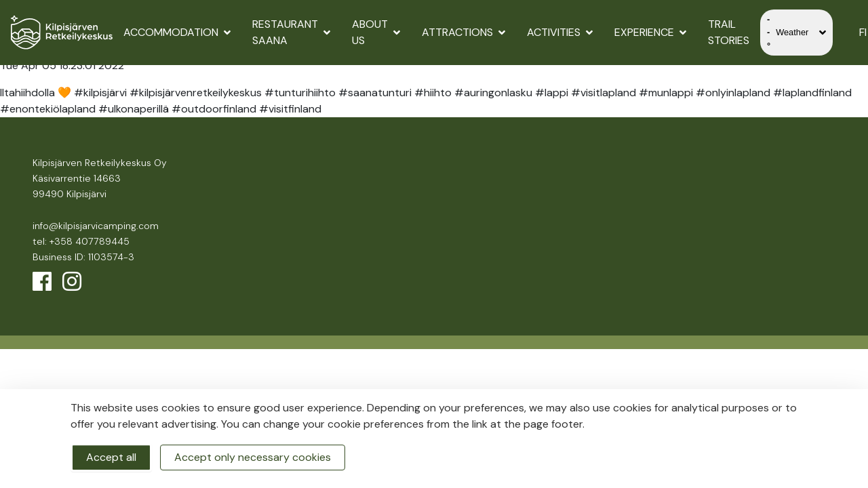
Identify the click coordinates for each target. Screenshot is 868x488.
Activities (560, 32)
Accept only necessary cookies (253, 457)
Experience (650, 32)
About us (376, 32)
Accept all (111, 457)
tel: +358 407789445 (81, 241)
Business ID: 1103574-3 (83, 257)
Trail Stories (729, 32)
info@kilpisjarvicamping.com (96, 226)
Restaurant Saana (291, 32)
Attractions (463, 32)
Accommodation (177, 32)
